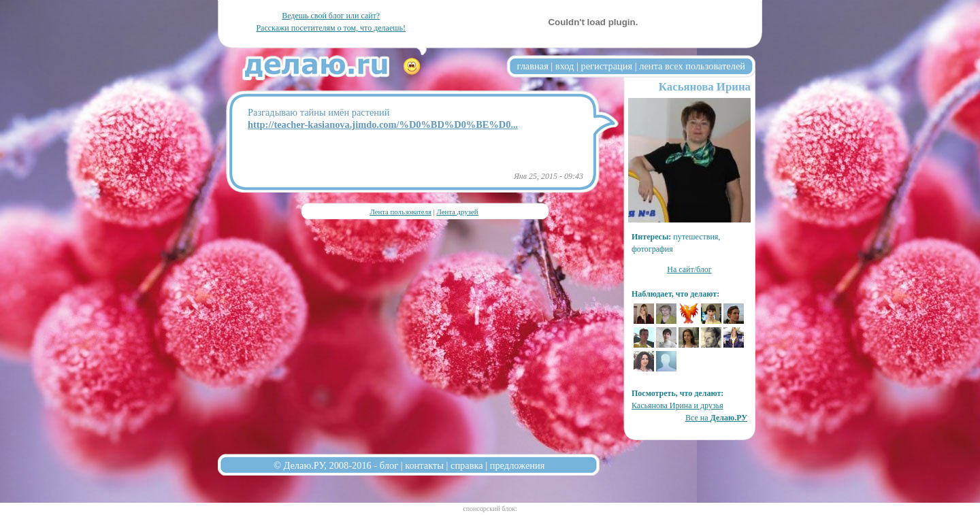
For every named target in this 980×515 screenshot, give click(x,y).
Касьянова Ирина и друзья (677, 405)
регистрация (606, 66)
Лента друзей (457, 212)
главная (533, 66)
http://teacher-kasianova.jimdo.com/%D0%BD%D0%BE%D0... (383, 124)
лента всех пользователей (692, 66)
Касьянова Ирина (705, 87)
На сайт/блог (689, 269)
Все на (716, 418)
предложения (518, 465)
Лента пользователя (400, 212)
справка (467, 465)
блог (389, 465)
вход (565, 66)
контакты (424, 465)
